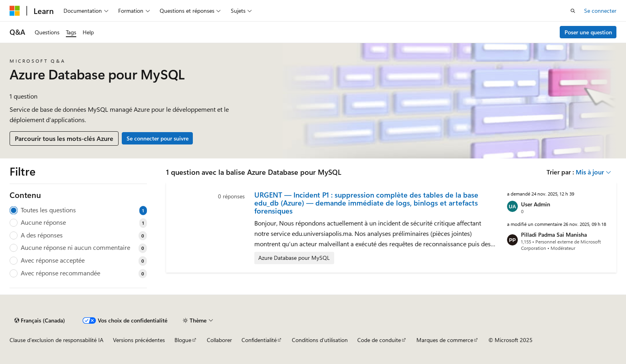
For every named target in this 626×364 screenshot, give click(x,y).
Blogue (183, 340)
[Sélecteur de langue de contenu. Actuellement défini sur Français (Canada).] (40, 320)
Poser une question (588, 32)
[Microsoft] (15, 11)
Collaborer (219, 340)
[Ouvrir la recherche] (573, 11)
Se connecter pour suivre (157, 138)
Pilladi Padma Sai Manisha (554, 234)
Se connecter (600, 11)
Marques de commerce (445, 340)
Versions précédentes (139, 340)
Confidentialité (259, 340)
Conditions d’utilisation (320, 340)
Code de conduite (379, 340)
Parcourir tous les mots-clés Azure (64, 138)
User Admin (536, 204)
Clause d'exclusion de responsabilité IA (56, 340)
